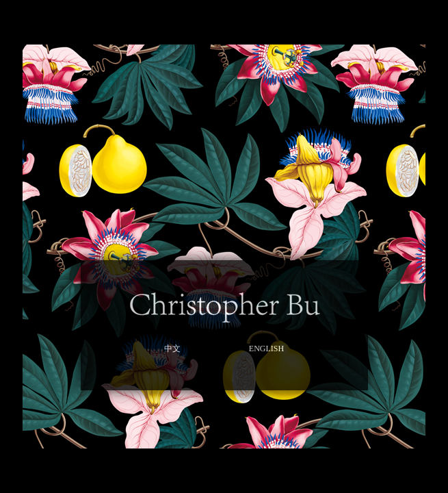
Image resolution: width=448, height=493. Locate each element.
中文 (172, 349)
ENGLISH (266, 349)
